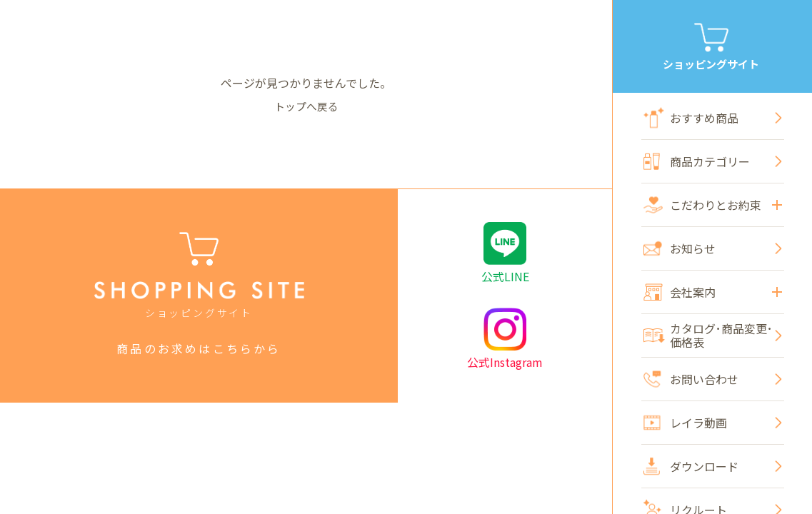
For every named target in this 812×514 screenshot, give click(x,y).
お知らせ (680, 248)
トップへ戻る (306, 106)
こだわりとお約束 (713, 205)
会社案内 (713, 292)
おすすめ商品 (691, 118)
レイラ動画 (685, 423)
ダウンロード (691, 467)
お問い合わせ (691, 379)
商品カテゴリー (697, 161)
